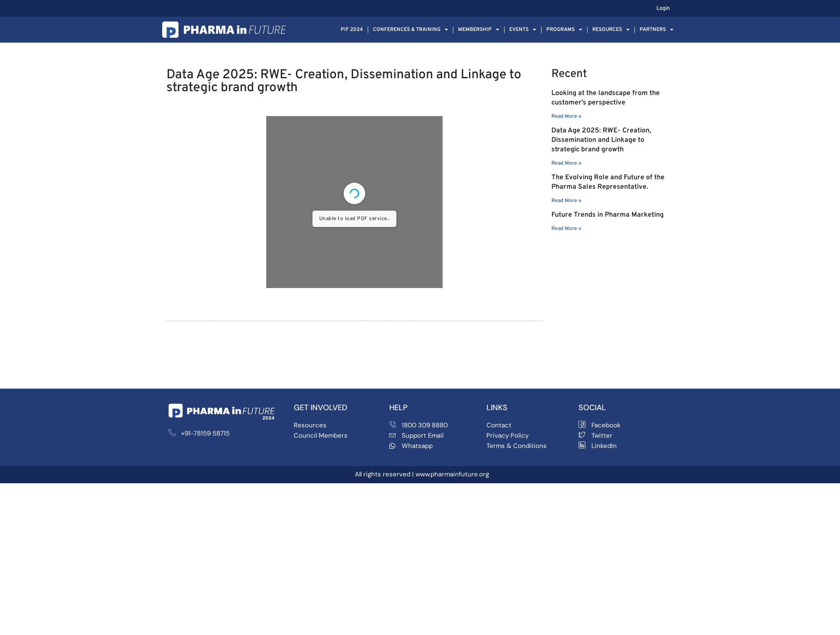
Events (523, 30)
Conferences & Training (411, 30)
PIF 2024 (352, 30)
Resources (611, 30)
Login (663, 9)
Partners (657, 30)
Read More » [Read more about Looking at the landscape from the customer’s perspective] (566, 117)
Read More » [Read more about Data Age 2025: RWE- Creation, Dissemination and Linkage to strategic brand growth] (566, 163)
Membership (479, 30)
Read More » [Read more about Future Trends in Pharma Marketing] (566, 229)
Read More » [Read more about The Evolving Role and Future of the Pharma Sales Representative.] (566, 201)
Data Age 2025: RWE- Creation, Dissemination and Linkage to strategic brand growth (601, 140)
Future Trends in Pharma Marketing (608, 215)
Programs (564, 30)
